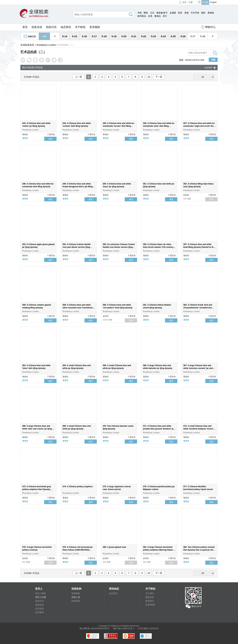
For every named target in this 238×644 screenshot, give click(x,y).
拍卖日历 (51, 27)
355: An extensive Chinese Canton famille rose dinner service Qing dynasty (119, 247)
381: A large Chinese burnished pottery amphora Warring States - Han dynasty (159, 550)
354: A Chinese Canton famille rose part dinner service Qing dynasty (77, 247)
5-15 (74, 36)
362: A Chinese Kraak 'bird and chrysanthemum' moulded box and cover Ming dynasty (198, 308)
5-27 (193, 36)
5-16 (84, 36)
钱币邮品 (142, 16)
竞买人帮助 (41, 593)
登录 (183, 2)
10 (149, 77)
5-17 (94, 36)
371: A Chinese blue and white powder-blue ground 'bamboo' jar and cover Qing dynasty (159, 429)
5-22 (143, 36)
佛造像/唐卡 (162, 13)
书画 (140, 13)
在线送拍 (39, 605)
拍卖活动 (37, 27)
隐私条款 (150, 597)
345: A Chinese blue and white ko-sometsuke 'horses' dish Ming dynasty (119, 126)
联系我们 (150, 601)
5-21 (134, 36)
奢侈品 (158, 16)
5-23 (153, 36)
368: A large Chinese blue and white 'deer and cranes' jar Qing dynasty (37, 429)
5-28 (203, 36)
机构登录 (76, 601)
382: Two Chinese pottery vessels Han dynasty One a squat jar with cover (199, 550)
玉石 (152, 13)
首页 (25, 27)
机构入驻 (76, 597)
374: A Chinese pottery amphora (77, 487)
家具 (180, 13)
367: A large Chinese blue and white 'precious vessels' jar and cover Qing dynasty (198, 368)
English (213, 2)
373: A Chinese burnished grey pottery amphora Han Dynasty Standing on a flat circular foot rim (38, 489)
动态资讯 (66, 27)
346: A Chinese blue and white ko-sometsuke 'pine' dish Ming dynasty (159, 126)
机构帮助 (76, 593)
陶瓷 (146, 13)
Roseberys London (46, 45)
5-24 (163, 36)
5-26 (183, 36)
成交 (50, 139)
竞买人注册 (41, 597)
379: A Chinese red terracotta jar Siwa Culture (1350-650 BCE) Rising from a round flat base (78, 550)
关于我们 (150, 593)
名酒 (150, 16)
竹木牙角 (195, 13)
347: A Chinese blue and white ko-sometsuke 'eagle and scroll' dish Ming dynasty (199, 126)
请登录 (25, 138)
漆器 (187, 13)
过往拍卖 (39, 609)
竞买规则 (95, 27)
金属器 (173, 13)
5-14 (65, 36)
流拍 (212, 199)
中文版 (205, 2)
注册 (191, 2)
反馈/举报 (150, 605)
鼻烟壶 (211, 13)
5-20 (124, 36)
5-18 (104, 36)
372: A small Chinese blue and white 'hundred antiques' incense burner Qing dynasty (199, 429)
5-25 (173, 36)
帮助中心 (208, 27)
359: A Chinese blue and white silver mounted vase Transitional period (78, 308)
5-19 (114, 36)
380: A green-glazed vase (114, 547)
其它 (165, 16)
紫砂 (203, 13)
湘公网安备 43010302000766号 (94, 628)
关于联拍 (80, 27)
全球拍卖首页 (27, 45)
